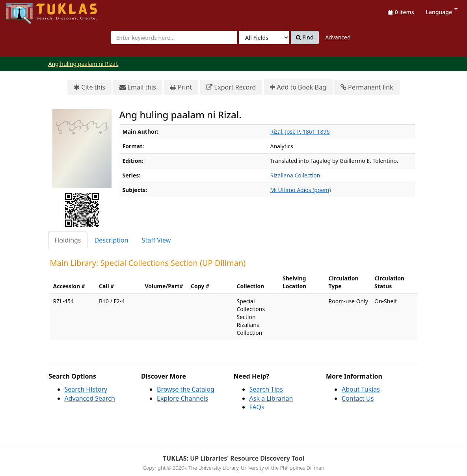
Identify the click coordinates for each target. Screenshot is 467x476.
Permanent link (367, 87)
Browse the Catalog (186, 389)
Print (181, 87)
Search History (86, 389)
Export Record (231, 87)
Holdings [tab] (68, 240)
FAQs (257, 407)
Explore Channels (182, 398)
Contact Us (358, 398)
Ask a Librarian (271, 398)
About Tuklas (361, 389)
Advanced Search (90, 398)
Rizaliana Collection (295, 175)
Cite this (89, 87)
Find (305, 37)
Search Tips (266, 389)
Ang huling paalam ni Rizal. (84, 64)
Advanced (338, 37)
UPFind (26, 10)
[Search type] (264, 37)
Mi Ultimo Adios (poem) (301, 190)
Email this (138, 87)
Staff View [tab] (156, 240)
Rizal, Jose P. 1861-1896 (300, 132)
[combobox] (174, 37)
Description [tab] (112, 240)
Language (442, 12)
